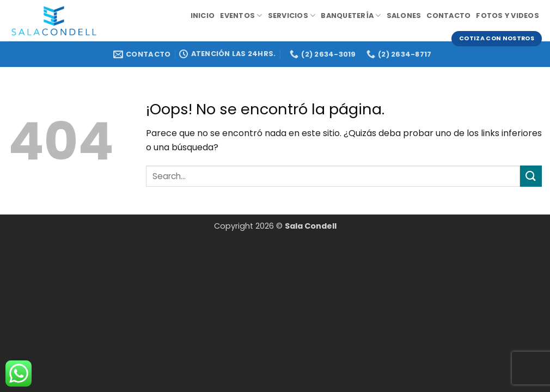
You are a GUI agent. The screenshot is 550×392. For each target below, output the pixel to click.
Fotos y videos (508, 16)
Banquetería (351, 16)
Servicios (292, 16)
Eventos (241, 16)
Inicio (203, 16)
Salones (404, 16)
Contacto (448, 16)
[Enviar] (531, 176)
